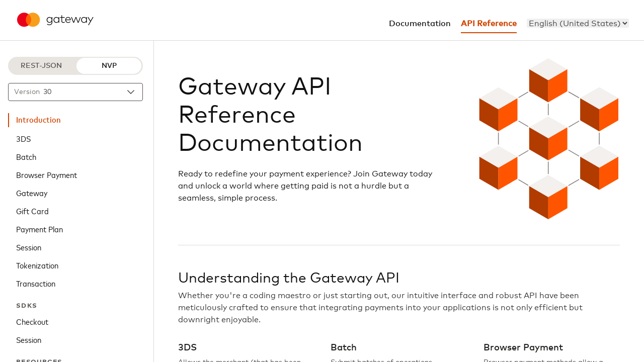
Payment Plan (39, 229)
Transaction (36, 283)
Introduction (38, 120)
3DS (23, 138)
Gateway (32, 193)
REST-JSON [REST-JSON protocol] (41, 66)
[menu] (578, 23)
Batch (26, 156)
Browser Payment (47, 174)
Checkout (32, 321)
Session (29, 247)
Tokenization (37, 265)
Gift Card (32, 211)
